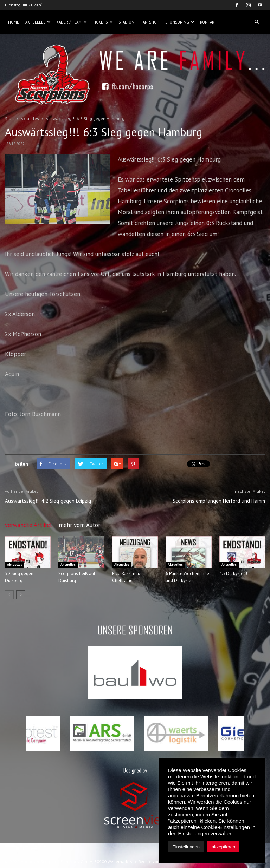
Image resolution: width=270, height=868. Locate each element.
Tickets (103, 22)
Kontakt (208, 22)
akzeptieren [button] (223, 847)
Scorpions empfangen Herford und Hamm (219, 501)
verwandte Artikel (28, 525)
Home (14, 22)
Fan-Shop (150, 22)
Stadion (126, 22)
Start (9, 119)
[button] (257, 22)
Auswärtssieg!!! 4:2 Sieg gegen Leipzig (48, 501)
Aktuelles (38, 22)
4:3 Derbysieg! (233, 574)
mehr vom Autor (79, 525)
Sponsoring (180, 22)
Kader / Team (72, 22)
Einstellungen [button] (186, 847)
